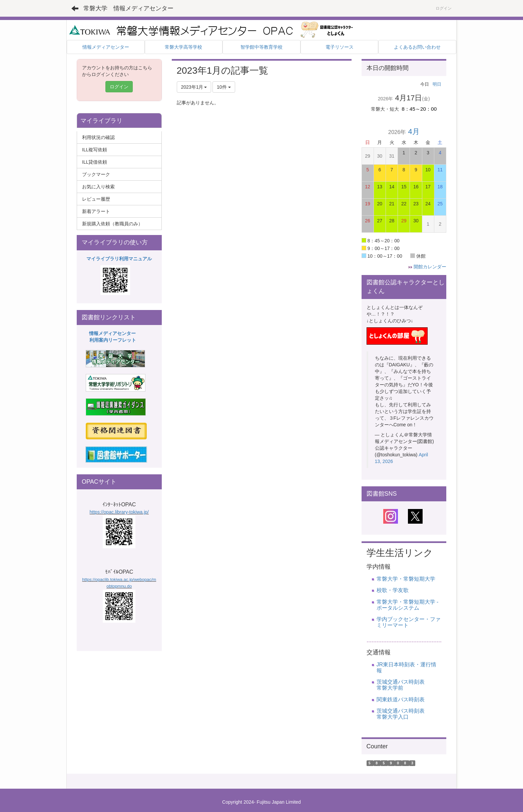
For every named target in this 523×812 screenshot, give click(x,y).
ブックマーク (96, 174)
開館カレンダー (430, 267)
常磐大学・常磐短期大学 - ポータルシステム (408, 605)
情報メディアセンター (112, 333)
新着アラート (96, 211)
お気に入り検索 (98, 187)
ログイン (444, 8)
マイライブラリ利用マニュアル (119, 259)
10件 (224, 87)
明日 (437, 84)
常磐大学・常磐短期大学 (406, 579)
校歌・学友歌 (393, 590)
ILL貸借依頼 (95, 162)
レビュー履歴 (96, 199)
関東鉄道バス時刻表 (401, 699)
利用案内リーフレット (113, 340)
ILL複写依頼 (95, 150)
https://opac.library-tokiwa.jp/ (119, 512)
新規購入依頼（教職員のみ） (112, 224)
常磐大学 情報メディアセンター (128, 8)
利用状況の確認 (98, 137)
